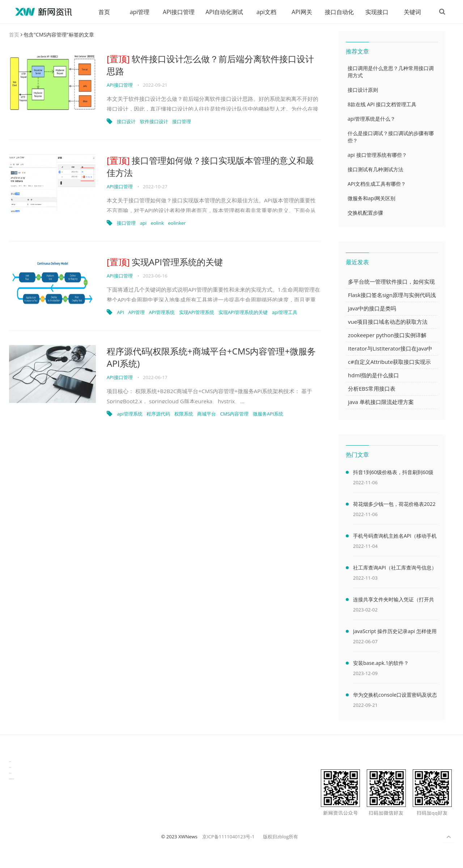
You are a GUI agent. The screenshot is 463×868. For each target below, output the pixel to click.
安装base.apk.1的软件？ (381, 663)
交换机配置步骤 (365, 213)
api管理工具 (285, 313)
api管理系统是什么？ (371, 119)
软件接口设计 (154, 122)
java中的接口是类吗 (372, 309)
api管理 (139, 12)
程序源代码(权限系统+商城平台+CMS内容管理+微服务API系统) (211, 358)
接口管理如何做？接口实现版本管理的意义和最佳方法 (210, 167)
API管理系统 (162, 313)
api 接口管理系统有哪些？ (377, 155)
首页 (103, 12)
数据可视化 (10, 762)
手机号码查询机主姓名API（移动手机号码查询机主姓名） (395, 537)
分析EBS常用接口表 (372, 389)
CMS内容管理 (234, 414)
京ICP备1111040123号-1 (228, 837)
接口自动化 (339, 12)
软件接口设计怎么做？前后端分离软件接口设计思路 (210, 65)
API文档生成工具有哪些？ (377, 184)
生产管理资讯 (10, 768)
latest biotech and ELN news (11, 779)
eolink (158, 223)
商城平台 (207, 414)
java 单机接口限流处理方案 (381, 402)
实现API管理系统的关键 (165, 262)
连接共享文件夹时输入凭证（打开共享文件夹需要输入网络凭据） (394, 601)
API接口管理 (178, 12)
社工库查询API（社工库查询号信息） (395, 568)
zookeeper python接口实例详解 (387, 335)
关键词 (412, 12)
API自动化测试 (224, 12)
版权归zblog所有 (281, 837)
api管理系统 (129, 414)
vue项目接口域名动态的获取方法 (388, 322)
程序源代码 (158, 414)
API (120, 313)
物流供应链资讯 (10, 774)
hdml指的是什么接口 (373, 375)
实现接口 (376, 12)
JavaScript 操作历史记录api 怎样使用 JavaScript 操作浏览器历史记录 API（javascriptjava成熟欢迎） (395, 633)
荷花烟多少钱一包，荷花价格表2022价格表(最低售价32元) (394, 506)
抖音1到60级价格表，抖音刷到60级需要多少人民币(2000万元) (393, 474)
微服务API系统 (268, 414)
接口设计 (126, 122)
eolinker (177, 223)
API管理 (136, 313)
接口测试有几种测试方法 (375, 170)
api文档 (266, 12)
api (143, 223)
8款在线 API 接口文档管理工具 (382, 105)
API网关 (301, 12)
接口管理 (182, 122)
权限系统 (184, 414)
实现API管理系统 (197, 313)
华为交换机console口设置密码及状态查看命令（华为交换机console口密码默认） (395, 696)
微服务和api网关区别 (371, 199)
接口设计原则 (363, 90)
